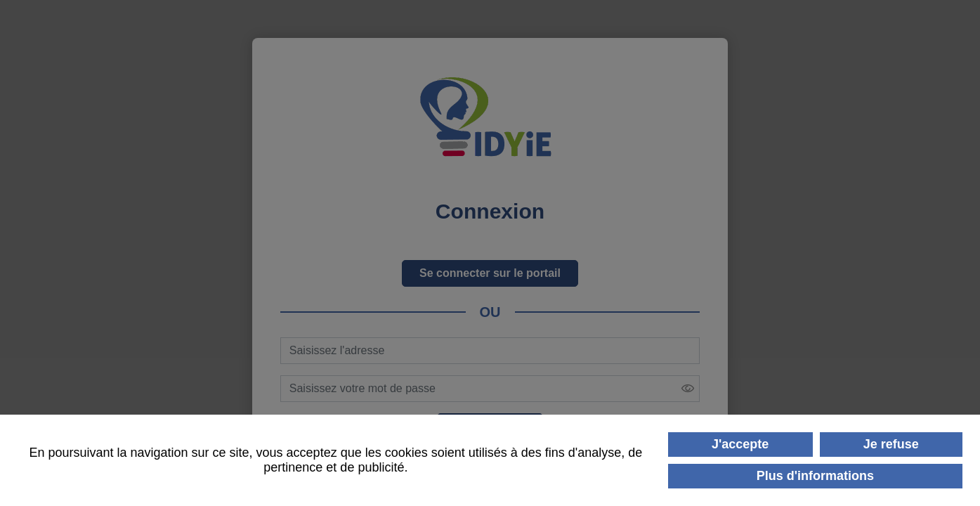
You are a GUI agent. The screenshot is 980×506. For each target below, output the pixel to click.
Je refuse (891, 444)
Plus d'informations (815, 476)
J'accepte (740, 444)
